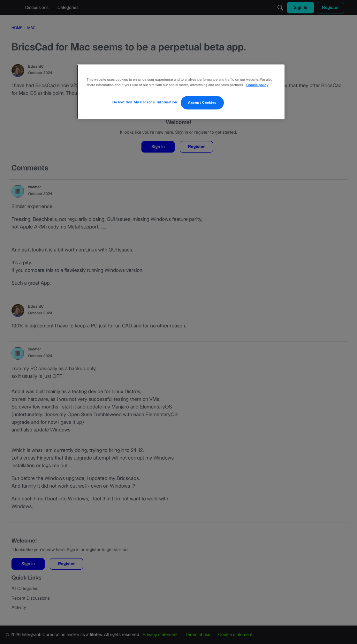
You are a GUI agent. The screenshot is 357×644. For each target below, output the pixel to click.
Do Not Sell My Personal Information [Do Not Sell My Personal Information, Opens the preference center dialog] (145, 102)
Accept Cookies (202, 103)
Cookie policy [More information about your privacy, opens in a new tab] (257, 85)
